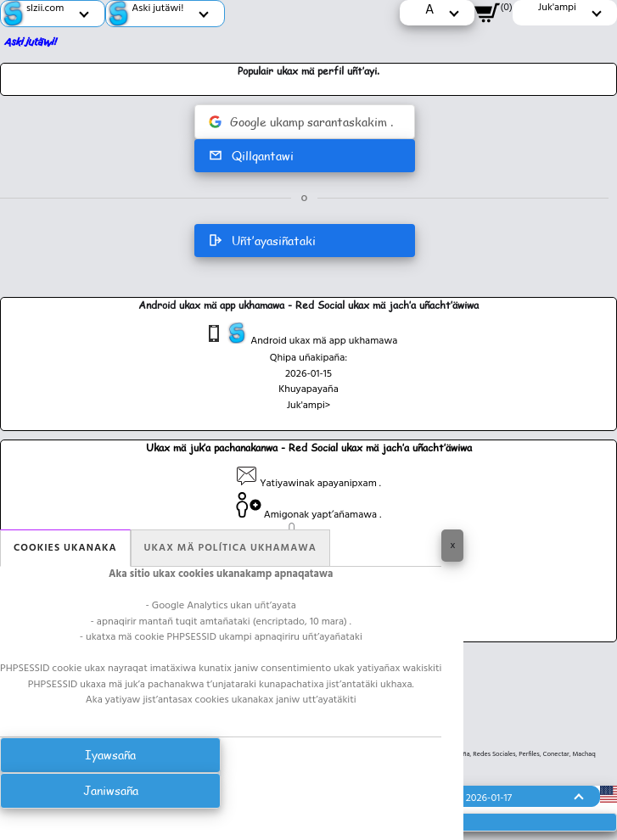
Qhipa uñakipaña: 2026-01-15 (309, 366)
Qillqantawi (251, 156)
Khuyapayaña (308, 389)
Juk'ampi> (309, 406)
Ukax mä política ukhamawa (230, 548)
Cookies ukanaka (65, 548)
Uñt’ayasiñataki (262, 241)
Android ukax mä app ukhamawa (300, 336)
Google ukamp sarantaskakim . (301, 122)
